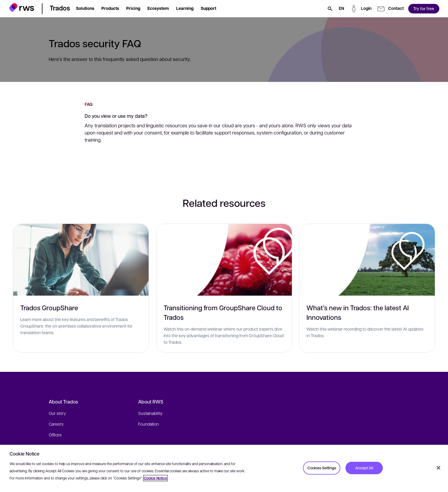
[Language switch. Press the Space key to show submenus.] (342, 9)
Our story (57, 413)
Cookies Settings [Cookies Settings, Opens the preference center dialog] (322, 468)
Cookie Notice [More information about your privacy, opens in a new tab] (156, 478)
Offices (55, 435)
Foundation (148, 424)
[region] (224, 468)
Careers (56, 424)
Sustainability (150, 413)
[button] (22, 8)
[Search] (330, 9)
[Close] (438, 468)
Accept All (364, 468)
